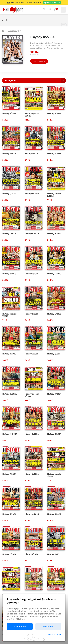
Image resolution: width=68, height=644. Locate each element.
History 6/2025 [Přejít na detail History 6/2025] (54, 274)
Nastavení (48, 626)
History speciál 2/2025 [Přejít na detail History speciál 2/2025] (54, 195)
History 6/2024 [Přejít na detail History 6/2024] (32, 474)
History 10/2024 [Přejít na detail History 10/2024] (10, 434)
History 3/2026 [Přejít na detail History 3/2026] (32, 154)
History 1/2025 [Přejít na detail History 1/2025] (54, 354)
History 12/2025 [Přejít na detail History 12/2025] (32, 194)
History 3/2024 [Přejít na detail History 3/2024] (54, 514)
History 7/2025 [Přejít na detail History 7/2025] (32, 274)
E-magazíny (13, 31)
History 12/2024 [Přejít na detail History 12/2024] (10, 394)
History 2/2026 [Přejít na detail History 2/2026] (54, 154)
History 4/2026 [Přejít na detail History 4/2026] (9, 154)
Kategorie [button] (10, 80)
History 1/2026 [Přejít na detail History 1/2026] (9, 194)
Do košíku (39, 61)
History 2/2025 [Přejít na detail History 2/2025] (32, 354)
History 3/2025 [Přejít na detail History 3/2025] (9, 354)
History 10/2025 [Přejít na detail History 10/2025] (32, 234)
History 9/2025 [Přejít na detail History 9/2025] (54, 234)
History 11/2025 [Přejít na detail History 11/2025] (9, 234)
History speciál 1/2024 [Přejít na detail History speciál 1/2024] (54, 475)
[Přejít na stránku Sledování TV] (34, 3)
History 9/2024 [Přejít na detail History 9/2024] (32, 434)
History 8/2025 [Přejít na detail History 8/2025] (9, 274)
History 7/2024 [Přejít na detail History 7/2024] (9, 474)
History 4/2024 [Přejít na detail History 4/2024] (32, 514)
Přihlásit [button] (50, 10)
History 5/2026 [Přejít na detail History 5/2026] (54, 113)
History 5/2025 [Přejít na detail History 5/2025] (32, 314)
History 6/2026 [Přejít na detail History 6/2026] (9, 113)
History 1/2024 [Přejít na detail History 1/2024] (32, 554)
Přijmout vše (20, 626)
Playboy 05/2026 (43, 37)
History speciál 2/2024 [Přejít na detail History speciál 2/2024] (32, 395)
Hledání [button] (44, 10)
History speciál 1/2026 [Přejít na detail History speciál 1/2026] (32, 115)
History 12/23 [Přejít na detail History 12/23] (53, 554)
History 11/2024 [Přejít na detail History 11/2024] (54, 394)
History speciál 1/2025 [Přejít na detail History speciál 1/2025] (9, 315)
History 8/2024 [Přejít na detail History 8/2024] (54, 434)
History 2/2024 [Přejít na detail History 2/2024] (9, 554)
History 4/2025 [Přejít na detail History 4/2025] (54, 314)
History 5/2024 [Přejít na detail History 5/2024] (9, 514)
